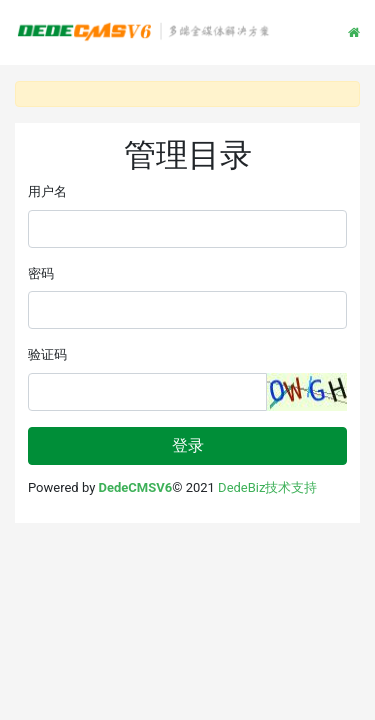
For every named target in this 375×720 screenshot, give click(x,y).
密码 (41, 273)
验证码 (47, 354)
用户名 (47, 191)
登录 (188, 445)
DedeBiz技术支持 (267, 487)
